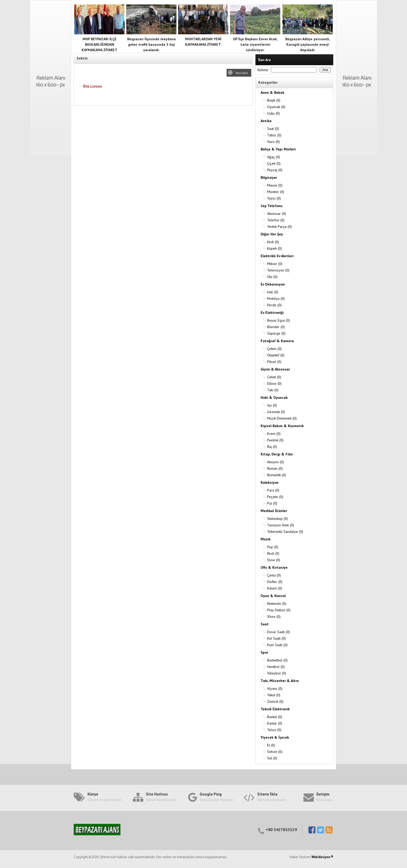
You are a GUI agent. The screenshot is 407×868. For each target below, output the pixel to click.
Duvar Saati (279, 632)
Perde (274, 305)
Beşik (274, 100)
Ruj (272, 447)
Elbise (274, 383)
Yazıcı (274, 198)
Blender (276, 327)
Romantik (277, 475)
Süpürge (276, 333)
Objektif (276, 355)
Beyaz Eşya (279, 320)
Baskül (275, 717)
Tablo (274, 135)
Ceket (274, 377)
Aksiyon (276, 462)
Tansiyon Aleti (281, 525)
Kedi (273, 242)
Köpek (274, 248)
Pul (272, 503)
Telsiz (274, 730)
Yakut (274, 695)
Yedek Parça (279, 227)
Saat (273, 129)
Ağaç (274, 157)
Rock (273, 553)
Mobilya (276, 299)
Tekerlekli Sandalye (285, 532)
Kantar (275, 723)
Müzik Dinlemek (282, 418)
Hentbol (276, 667)
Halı (273, 292)
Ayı (272, 405)
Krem (274, 434)
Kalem (275, 588)
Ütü (272, 277)
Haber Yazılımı (11, 866)
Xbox (274, 617)
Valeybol (277, 673)
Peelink (275, 440)
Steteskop (277, 519)
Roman (275, 468)
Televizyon (278, 270)
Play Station (279, 610)
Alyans (275, 688)
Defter (275, 582)
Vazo (273, 142)
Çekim (274, 349)
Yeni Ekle (243, 73)
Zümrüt (275, 701)
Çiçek (274, 163)
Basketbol (277, 660)
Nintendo (277, 604)
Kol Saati (276, 638)
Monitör (276, 192)
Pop (273, 547)
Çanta (274, 575)
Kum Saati (277, 645)
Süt (272, 758)
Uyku (273, 113)
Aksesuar (277, 214)
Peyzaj (275, 170)
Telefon (276, 220)
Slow (274, 560)
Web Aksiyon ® (322, 857)
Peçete (275, 497)
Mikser (275, 264)
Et (271, 745)
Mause (275, 185)
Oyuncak (276, 107)
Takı (273, 390)
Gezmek (276, 412)
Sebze (275, 752)
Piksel (274, 362)
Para (273, 490)
